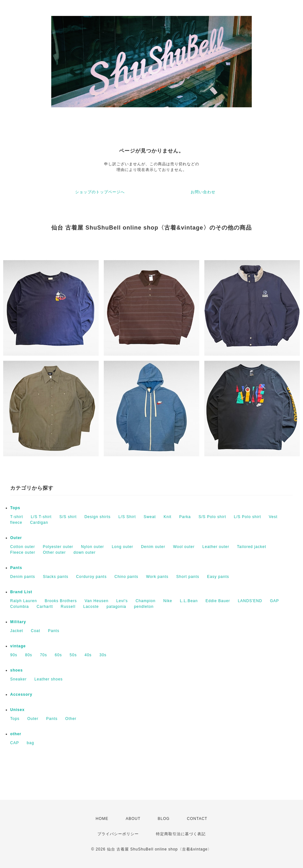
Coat (35, 631)
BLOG (164, 819)
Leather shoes (49, 679)
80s (29, 655)
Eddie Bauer (218, 601)
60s (58, 655)
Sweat (150, 517)
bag (30, 743)
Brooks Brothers (61, 601)
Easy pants (218, 577)
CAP (15, 743)
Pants (16, 568)
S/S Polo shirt (212, 517)
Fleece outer (23, 552)
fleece (16, 523)
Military (18, 622)
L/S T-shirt (41, 517)
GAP (274, 601)
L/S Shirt (127, 517)
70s (43, 655)
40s (88, 655)
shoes (17, 670)
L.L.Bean (189, 601)
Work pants (157, 577)
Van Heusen (97, 601)
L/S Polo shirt (247, 517)
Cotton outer (23, 547)
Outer (16, 538)
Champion (146, 601)
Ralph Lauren (24, 601)
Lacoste (91, 607)
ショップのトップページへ (100, 192)
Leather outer (216, 547)
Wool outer (184, 547)
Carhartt (45, 607)
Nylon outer (92, 547)
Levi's (122, 601)
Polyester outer (58, 547)
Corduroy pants (91, 577)
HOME (102, 819)
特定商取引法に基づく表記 (181, 834)
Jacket (17, 631)
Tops (15, 508)
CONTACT (197, 819)
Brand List (21, 592)
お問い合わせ (203, 192)
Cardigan (39, 523)
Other (71, 719)
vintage (18, 646)
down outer (85, 552)
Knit (168, 517)
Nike (168, 601)
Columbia (20, 607)
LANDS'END (250, 601)
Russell (68, 607)
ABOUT (133, 819)
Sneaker (18, 679)
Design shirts (97, 517)
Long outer (122, 547)
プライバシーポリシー (118, 834)
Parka (185, 517)
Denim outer (153, 547)
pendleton (144, 607)
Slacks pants (56, 577)
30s (103, 655)
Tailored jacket (252, 547)
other (16, 734)
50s (73, 655)
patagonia (116, 607)
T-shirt (17, 517)
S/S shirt (68, 517)
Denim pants (23, 577)
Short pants (188, 577)
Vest (273, 517)
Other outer (54, 552)
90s (14, 655)
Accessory (21, 694)
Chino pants (127, 577)
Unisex (17, 710)
